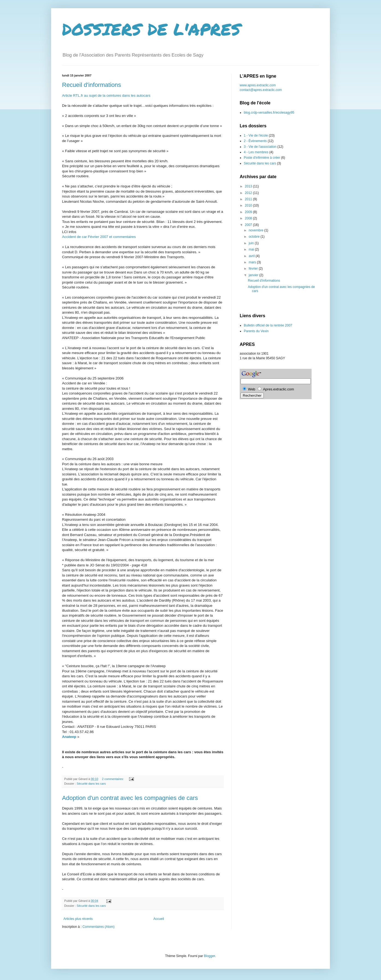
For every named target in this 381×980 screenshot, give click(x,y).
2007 (249, 225)
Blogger (209, 956)
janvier (254, 275)
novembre (257, 230)
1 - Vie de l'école (256, 136)
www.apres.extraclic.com (258, 85)
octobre (255, 237)
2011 (249, 199)
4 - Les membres (256, 152)
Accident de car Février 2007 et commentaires (99, 237)
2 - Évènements (255, 141)
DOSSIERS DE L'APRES (151, 29)
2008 (249, 218)
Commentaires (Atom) (99, 927)
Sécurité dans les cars (91, 784)
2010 (249, 205)
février (254, 269)
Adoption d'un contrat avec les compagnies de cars (130, 798)
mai (252, 249)
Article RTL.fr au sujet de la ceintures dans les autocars (106, 95)
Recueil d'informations (92, 85)
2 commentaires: (113, 779)
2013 (249, 186)
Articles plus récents (78, 919)
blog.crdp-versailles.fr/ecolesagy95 (269, 113)
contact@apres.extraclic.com (261, 90)
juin (252, 243)
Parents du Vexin (256, 331)
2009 (249, 212)
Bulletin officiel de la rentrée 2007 (268, 325)
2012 (249, 193)
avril (252, 256)
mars (253, 262)
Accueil (159, 919)
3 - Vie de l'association (260, 147)
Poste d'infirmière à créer (262, 158)
